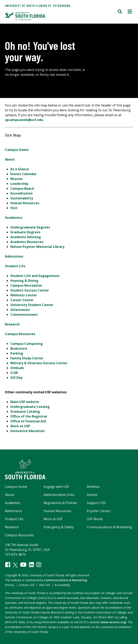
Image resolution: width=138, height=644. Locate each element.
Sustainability (22, 198)
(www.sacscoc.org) (113, 622)
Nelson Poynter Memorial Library (37, 247)
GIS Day (16, 378)
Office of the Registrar (29, 416)
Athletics (93, 487)
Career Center (22, 300)
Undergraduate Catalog (30, 407)
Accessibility (62, 585)
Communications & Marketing (109, 527)
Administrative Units (59, 495)
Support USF (96, 503)
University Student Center (32, 305)
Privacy (10, 585)
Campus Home (17, 150)
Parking (17, 353)
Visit (14, 208)
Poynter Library (99, 511)
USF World (95, 519)
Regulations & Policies (60, 503)
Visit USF (45, 585)
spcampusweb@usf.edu (24, 120)
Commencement (24, 315)
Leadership (19, 184)
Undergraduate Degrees (30, 227)
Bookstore (19, 348)
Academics (14, 218)
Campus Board (22, 188)
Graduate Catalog (25, 411)
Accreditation (21, 193)
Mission (17, 179)
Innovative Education (27, 431)
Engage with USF (56, 487)
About (10, 159)
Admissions (14, 256)
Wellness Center (24, 295)
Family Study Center (27, 358)
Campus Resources (20, 334)
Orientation (20, 310)
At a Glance (20, 169)
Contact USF (27, 585)
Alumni (92, 495)
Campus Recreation (26, 285)
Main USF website (25, 402)
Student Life (15, 266)
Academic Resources (27, 242)
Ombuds (17, 368)
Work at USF (20, 426)
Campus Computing (27, 344)
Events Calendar (24, 174)
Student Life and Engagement (35, 276)
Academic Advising (26, 237)
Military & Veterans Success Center (39, 363)
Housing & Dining (24, 281)
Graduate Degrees (25, 232)
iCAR (14, 373)
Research (12, 324)
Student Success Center (30, 290)
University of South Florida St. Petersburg (38, 6)
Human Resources (25, 203)
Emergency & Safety (59, 527)
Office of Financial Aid (28, 421)
